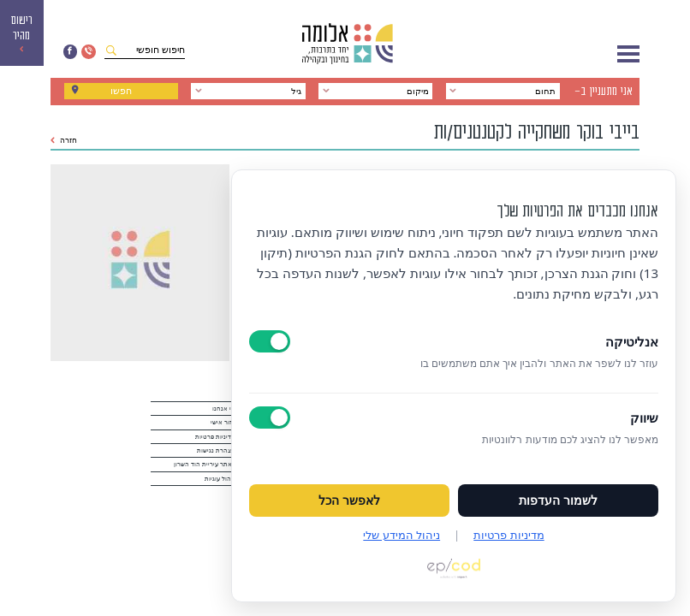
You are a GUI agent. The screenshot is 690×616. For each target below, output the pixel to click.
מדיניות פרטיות (215, 437)
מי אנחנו (224, 409)
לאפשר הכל (349, 500)
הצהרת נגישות (216, 451)
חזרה (64, 140)
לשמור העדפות (558, 500)
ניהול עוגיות (220, 479)
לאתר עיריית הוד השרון (205, 465)
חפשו (121, 91)
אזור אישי (223, 423)
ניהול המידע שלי (402, 535)
